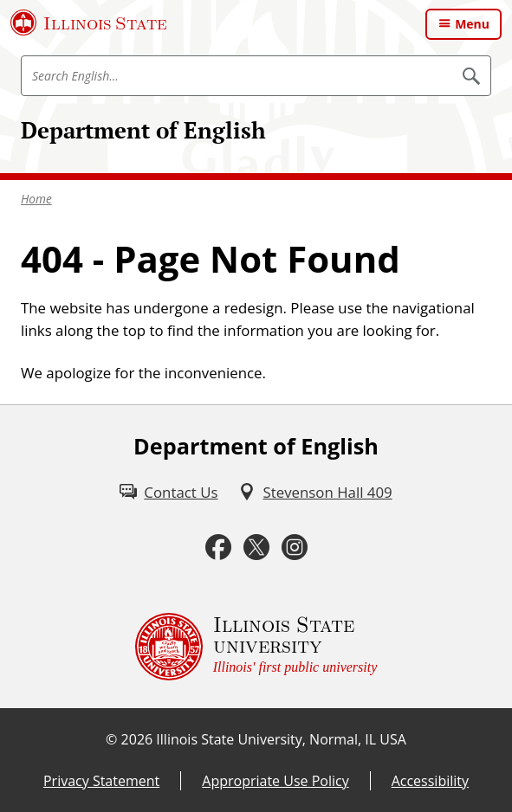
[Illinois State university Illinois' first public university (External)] (256, 647)
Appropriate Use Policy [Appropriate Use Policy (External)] (275, 781)
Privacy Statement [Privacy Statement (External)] (101, 781)
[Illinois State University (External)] (89, 23)
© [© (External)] (111, 739)
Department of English (143, 130)
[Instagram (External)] (295, 548)
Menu (472, 24)
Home (36, 199)
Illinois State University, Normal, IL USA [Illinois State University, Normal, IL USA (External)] (281, 739)
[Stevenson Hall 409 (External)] (315, 492)
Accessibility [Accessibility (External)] (430, 781)
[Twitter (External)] (256, 548)
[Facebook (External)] (218, 548)
